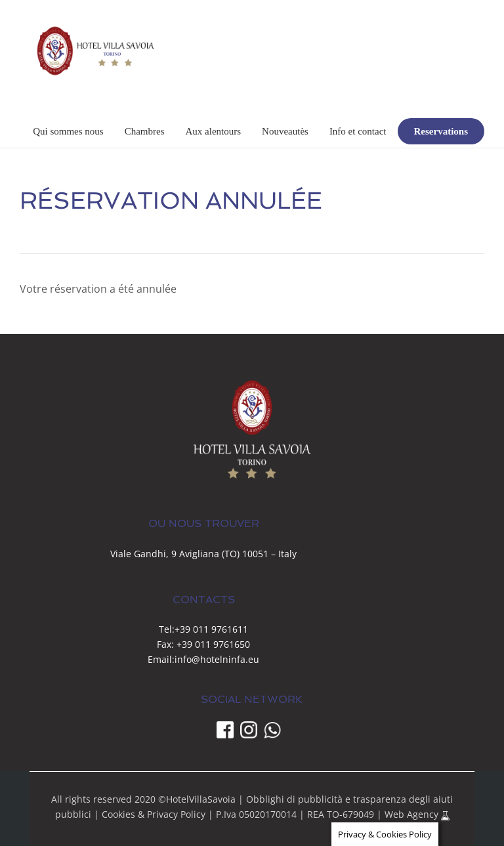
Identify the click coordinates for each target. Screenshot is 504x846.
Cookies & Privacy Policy (154, 814)
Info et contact (358, 131)
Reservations (441, 131)
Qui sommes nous (68, 131)
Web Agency (413, 814)
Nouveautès (285, 131)
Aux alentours (213, 131)
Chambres (145, 131)
